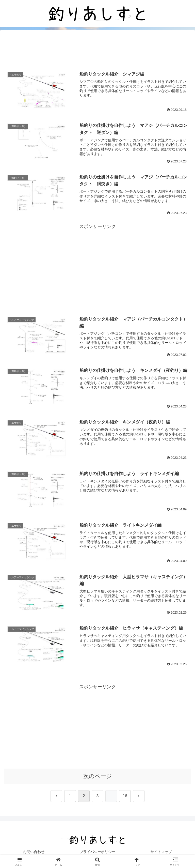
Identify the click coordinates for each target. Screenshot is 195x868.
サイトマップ (161, 852)
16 (125, 796)
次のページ (98, 776)
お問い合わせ (34, 852)
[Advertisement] (97, 50)
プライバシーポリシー (97, 852)
